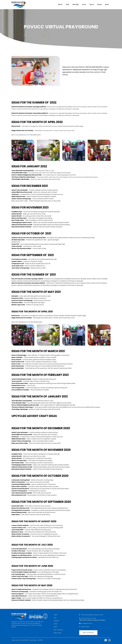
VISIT (55, 618)
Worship (76, 4)
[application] (36, 421)
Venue (99, 4)
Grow (84, 4)
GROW (56, 624)
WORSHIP (56, 621)
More (107, 4)
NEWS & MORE (58, 633)
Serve (92, 4)
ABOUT (56, 615)
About (60, 4)
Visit (68, 4)
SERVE (56, 627)
